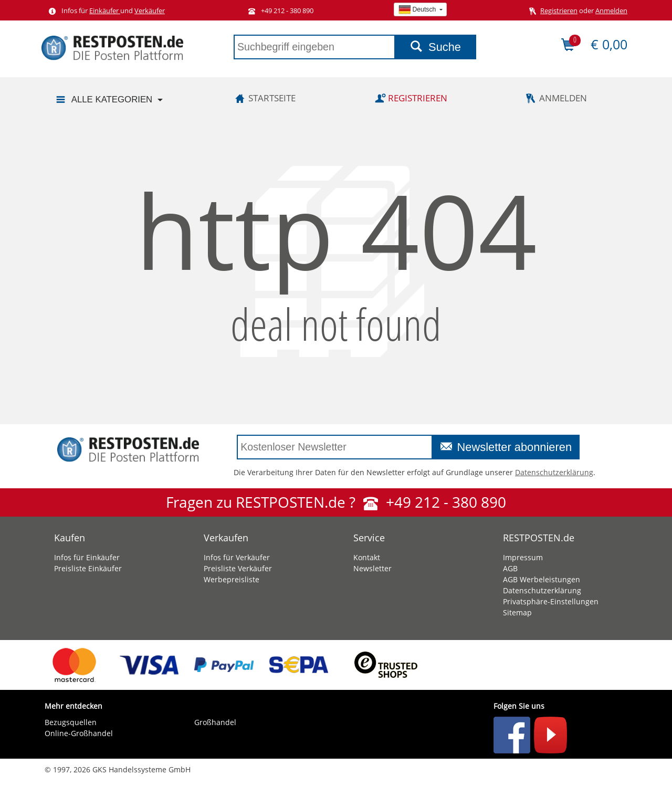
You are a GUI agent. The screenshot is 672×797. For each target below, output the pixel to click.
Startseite (263, 98)
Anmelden (611, 11)
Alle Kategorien (103, 100)
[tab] (112, 535)
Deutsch (418, 10)
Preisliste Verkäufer (238, 568)
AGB (510, 568)
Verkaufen (226, 538)
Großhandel (215, 722)
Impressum (523, 557)
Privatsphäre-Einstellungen (551, 601)
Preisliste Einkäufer (88, 568)
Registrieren (559, 11)
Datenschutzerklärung (554, 472)
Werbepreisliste (232, 579)
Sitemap (517, 612)
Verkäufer (150, 11)
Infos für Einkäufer (87, 557)
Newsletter (372, 568)
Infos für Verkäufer (237, 557)
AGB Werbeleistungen (542, 579)
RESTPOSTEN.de (539, 538)
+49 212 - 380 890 (279, 11)
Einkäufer (105, 11)
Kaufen (70, 538)
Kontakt (367, 557)
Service (369, 538)
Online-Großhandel (79, 733)
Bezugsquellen (71, 722)
